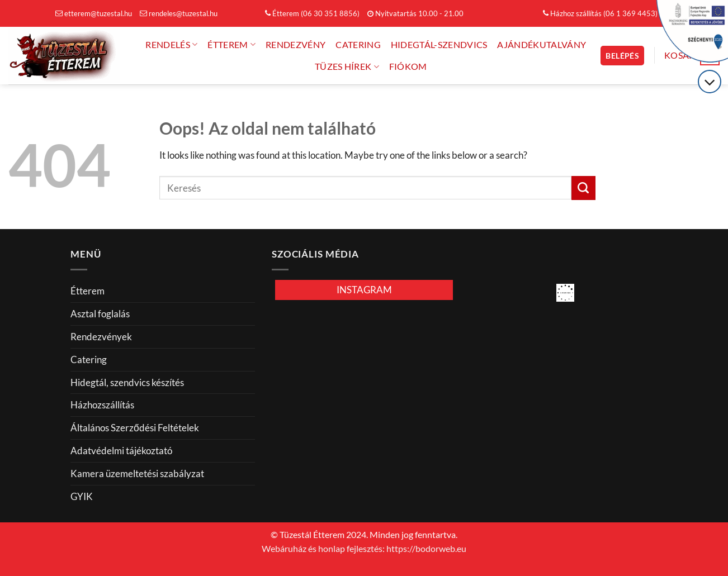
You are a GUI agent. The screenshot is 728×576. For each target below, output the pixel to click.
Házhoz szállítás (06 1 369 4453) (600, 13)
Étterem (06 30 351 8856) (312, 13)
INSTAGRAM (364, 290)
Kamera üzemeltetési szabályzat (137, 473)
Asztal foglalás (100, 314)
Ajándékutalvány (542, 45)
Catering (358, 45)
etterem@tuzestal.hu (94, 13)
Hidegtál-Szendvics (439, 45)
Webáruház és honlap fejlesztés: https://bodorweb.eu (364, 549)
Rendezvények (101, 337)
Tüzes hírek (347, 67)
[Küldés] (583, 188)
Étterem (231, 44)
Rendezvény (296, 45)
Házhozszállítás (102, 405)
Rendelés (171, 44)
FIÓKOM (408, 66)
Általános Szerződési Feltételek (135, 428)
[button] (622, 56)
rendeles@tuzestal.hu (179, 13)
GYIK (82, 496)
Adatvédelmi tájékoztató (121, 451)
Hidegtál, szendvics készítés (127, 382)
